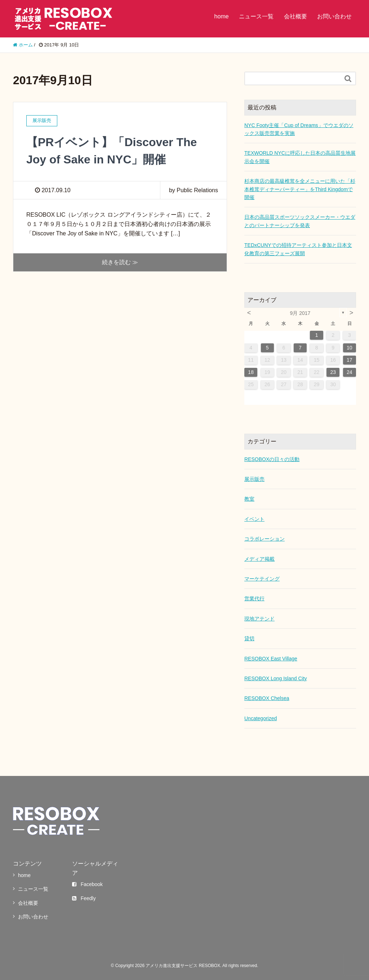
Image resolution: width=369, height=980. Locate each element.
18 (251, 372)
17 (350, 360)
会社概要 (295, 16)
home (222, 16)
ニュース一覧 (256, 16)
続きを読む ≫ (120, 262)
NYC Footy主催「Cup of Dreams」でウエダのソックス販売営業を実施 (299, 129)
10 (350, 348)
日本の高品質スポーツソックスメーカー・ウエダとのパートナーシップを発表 (300, 221)
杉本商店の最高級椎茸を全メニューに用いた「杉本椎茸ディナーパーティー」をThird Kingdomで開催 (300, 189)
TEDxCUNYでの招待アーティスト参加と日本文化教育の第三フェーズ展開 (298, 249)
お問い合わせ (334, 16)
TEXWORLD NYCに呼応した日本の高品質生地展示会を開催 (300, 157)
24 (350, 372)
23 (333, 372)
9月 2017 (300, 313)
